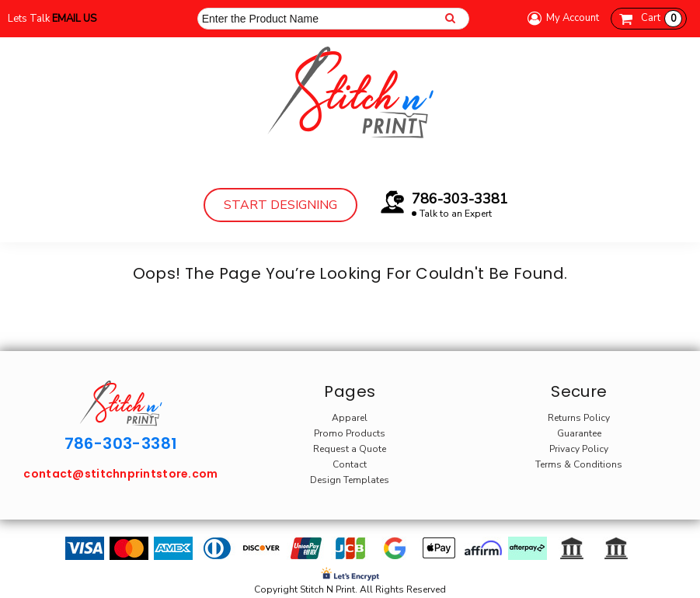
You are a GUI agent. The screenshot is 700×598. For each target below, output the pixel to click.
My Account (561, 18)
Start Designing (280, 205)
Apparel (350, 418)
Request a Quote (350, 449)
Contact (350, 464)
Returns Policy (579, 418)
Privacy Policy (579, 449)
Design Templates (350, 480)
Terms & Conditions (579, 464)
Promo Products (350, 433)
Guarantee (579, 433)
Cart (662, 19)
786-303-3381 (460, 199)
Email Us (74, 19)
